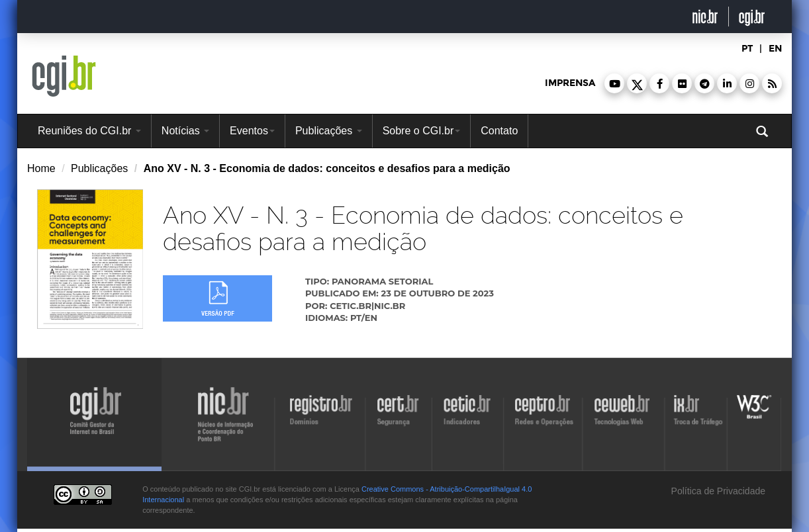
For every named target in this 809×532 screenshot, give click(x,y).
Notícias (185, 131)
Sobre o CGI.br (422, 131)
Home (41, 168)
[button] (614, 83)
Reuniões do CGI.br (89, 131)
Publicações (329, 131)
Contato (499, 131)
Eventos (252, 131)
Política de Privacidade (717, 491)
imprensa (570, 83)
